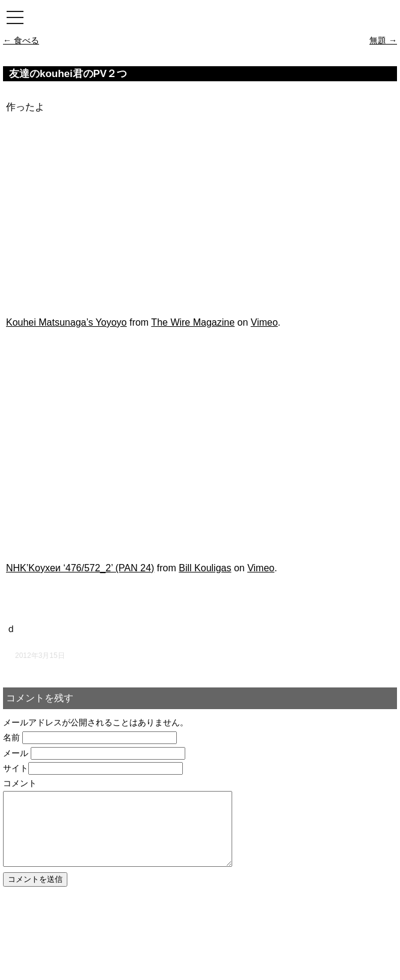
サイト (16, 768)
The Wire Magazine (193, 322)
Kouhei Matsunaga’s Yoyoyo (66, 322)
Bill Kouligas (205, 568)
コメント (20, 783)
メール (16, 753)
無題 (383, 40)
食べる (21, 40)
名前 (11, 737)
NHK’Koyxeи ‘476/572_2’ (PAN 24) (80, 568)
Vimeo (264, 322)
